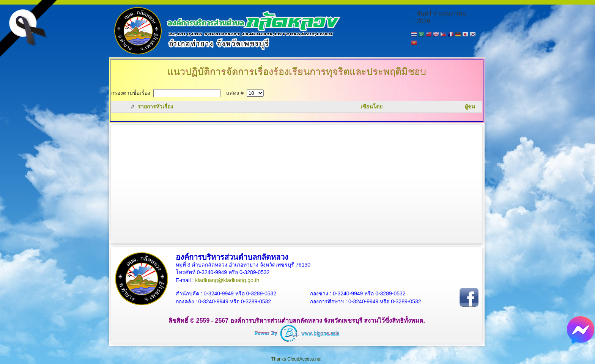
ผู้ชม (470, 107)
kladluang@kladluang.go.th (227, 280)
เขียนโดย (371, 107)
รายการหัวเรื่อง (155, 107)
